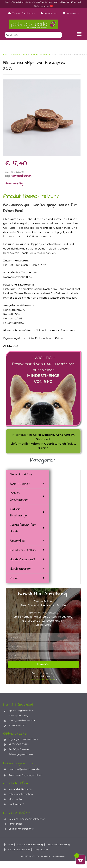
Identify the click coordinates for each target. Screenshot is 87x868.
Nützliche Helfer (16, 813)
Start (6, 55)
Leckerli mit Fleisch (40, 55)
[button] (79, 34)
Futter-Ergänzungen (19, 512)
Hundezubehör (20, 569)
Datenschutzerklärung (42, 679)
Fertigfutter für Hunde (23, 528)
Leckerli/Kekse (19, 55)
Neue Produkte (21, 474)
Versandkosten (21, 176)
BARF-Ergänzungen (19, 496)
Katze (14, 578)
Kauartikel (17, 541)
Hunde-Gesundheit (23, 559)
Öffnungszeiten (16, 734)
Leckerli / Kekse (23, 550)
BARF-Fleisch (20, 484)
